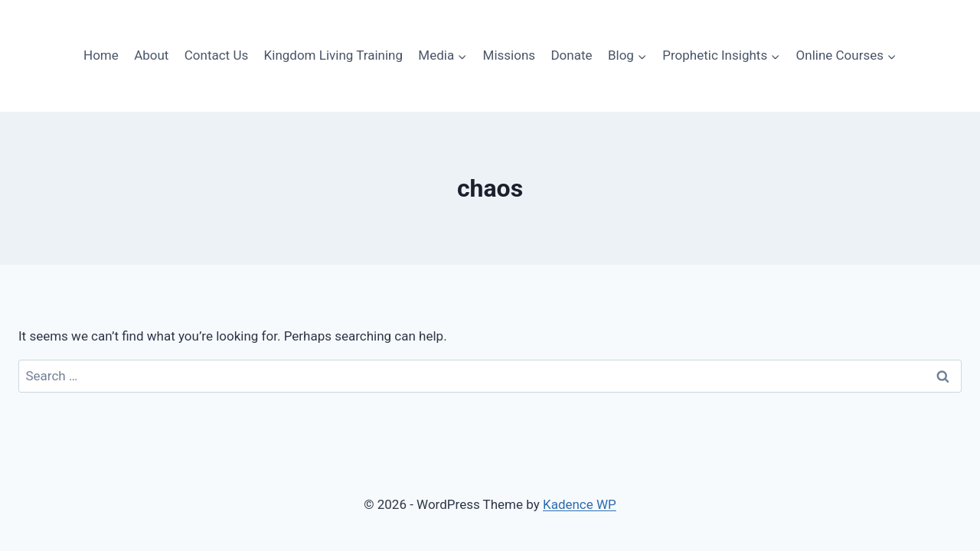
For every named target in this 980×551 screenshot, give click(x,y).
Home (101, 55)
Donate (571, 55)
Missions (510, 55)
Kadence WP (580, 504)
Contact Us (216, 55)
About (151, 55)
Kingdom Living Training (333, 55)
